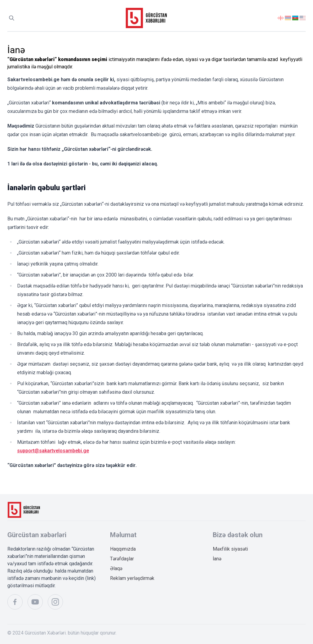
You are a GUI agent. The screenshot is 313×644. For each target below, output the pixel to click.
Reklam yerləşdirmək (132, 578)
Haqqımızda (123, 549)
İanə (217, 559)
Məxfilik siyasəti (230, 549)
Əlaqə (116, 568)
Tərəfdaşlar (122, 559)
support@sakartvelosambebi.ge (53, 451)
